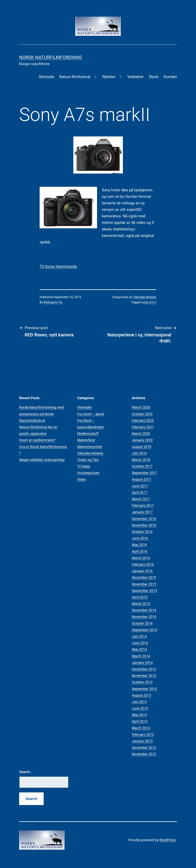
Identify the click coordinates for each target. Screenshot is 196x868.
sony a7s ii (149, 302)
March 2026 (141, 407)
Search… (26, 772)
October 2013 (142, 682)
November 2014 (144, 617)
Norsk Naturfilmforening (51, 57)
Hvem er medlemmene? (37, 440)
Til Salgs (84, 466)
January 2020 (142, 440)
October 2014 (142, 623)
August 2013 (142, 695)
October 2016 (142, 532)
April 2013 (140, 721)
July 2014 (139, 636)
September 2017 (145, 473)
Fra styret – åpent (91, 414)
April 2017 (140, 492)
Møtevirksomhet (90, 447)
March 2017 (141, 499)
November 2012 (144, 754)
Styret (154, 77)
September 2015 (145, 591)
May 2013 (139, 715)
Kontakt (170, 77)
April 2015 (140, 597)
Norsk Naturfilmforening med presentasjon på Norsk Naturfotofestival (41, 414)
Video (82, 479)
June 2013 (140, 708)
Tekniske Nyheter (145, 297)
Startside (46, 77)
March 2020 (141, 434)
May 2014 (139, 649)
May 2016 (139, 545)
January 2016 (142, 571)
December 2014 (144, 610)
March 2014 (141, 656)
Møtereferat (86, 440)
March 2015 (141, 604)
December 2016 (144, 519)
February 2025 (143, 421)
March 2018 (141, 460)
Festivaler (85, 407)
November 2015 (144, 584)
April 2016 (140, 551)
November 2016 (144, 525)
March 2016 (141, 558)
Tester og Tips (88, 460)
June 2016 (140, 538)
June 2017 (140, 486)
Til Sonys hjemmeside (58, 267)
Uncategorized (88, 473)
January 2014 (142, 663)
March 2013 (141, 728)
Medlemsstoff (88, 434)
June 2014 (140, 643)
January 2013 (142, 741)
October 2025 (142, 414)
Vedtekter (135, 77)
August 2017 (142, 479)
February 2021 (143, 427)
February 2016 (143, 564)
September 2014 (145, 630)
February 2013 (143, 735)
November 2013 (144, 676)
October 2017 (142, 466)
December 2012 (144, 748)
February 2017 (143, 505)
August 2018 (142, 447)
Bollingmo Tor (53, 302)
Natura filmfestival (75, 77)
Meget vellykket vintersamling (42, 460)
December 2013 (144, 669)
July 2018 (139, 453)
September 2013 (145, 689)
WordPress (168, 840)
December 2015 (144, 577)
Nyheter (109, 77)
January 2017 (142, 512)
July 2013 (139, 702)
